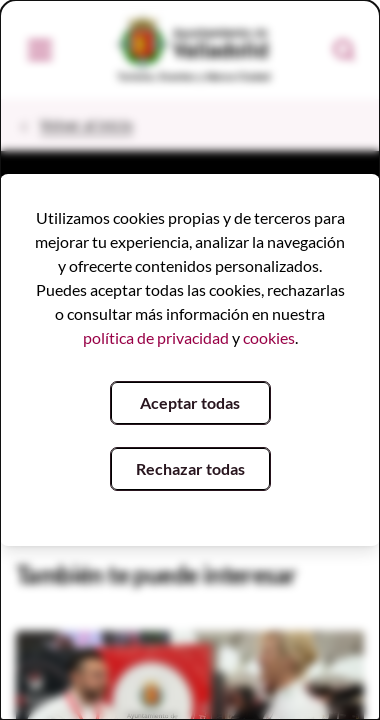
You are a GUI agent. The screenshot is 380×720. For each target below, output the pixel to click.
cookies (269, 337)
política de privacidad (156, 337)
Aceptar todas (190, 402)
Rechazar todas (190, 468)
